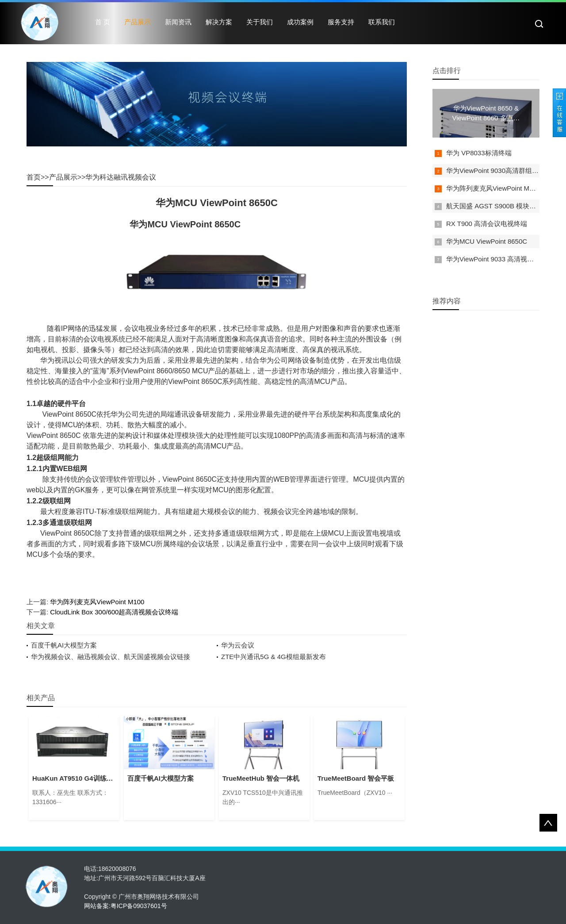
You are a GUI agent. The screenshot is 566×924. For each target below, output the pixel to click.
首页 (34, 177)
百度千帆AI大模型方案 (64, 645)
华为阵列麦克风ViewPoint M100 (97, 602)
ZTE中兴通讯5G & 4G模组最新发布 (273, 657)
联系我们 (382, 22)
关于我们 (260, 22)
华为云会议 (238, 645)
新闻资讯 (178, 22)
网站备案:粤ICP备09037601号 (126, 906)
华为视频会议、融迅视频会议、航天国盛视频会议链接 (111, 657)
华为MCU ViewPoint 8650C (487, 241)
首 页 (103, 22)
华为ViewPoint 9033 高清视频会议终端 (503, 259)
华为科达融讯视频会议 (121, 177)
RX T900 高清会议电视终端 (487, 224)
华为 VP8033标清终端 (479, 153)
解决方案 (219, 22)
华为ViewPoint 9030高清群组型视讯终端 (506, 171)
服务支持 (341, 22)
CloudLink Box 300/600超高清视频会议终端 (114, 612)
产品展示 (138, 22)
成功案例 (300, 22)
